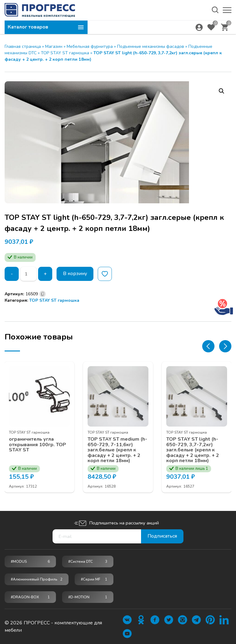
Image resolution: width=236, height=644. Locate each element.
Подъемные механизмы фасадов (151, 46)
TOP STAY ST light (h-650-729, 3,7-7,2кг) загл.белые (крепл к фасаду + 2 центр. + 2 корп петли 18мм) (193, 450)
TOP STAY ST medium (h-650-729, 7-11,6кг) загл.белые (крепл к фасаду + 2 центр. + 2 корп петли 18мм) (118, 450)
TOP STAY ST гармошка (65, 53)
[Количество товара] (28, 274)
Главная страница (23, 46)
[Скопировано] (43, 294)
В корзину (75, 274)
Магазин (54, 46)
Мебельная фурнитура (90, 46)
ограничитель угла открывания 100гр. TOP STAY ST (38, 445)
